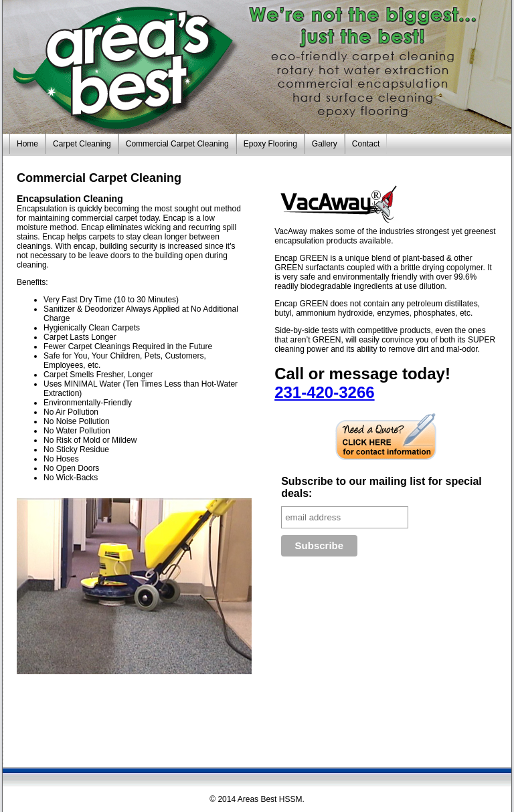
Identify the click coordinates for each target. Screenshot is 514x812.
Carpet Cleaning (82, 144)
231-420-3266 (324, 392)
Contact (366, 144)
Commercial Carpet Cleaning (177, 144)
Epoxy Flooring (270, 144)
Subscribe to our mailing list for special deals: (381, 487)
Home (27, 144)
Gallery (325, 144)
